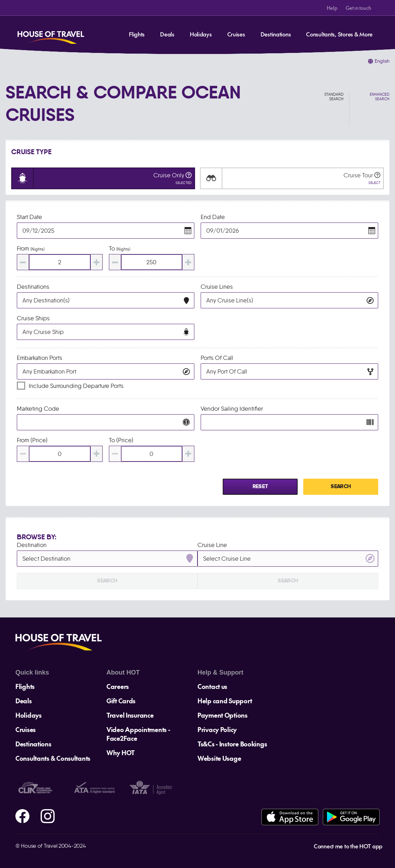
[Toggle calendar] (106, 231)
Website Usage (219, 758)
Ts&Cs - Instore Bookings (232, 744)
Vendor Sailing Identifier (232, 409)
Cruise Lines (217, 287)
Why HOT (121, 753)
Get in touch (358, 8)
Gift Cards (121, 701)
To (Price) (121, 440)
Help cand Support (225, 701)
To (120, 248)
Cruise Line (212, 545)
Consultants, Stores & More (339, 34)
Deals (167, 34)
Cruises (236, 34)
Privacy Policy (217, 729)
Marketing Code (38, 409)
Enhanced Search (380, 97)
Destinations (276, 34)
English (382, 61)
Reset (260, 487)
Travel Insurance (130, 715)
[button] (188, 231)
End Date (213, 217)
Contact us (212, 686)
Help (332, 8)
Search (341, 487)
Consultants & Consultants (53, 758)
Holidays (201, 34)
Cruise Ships (33, 318)
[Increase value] (96, 262)
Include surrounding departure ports (76, 386)
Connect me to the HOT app (348, 846)
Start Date (29, 217)
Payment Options (223, 715)
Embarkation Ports (40, 358)
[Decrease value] (23, 262)
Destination (32, 545)
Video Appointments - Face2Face (138, 734)
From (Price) (32, 440)
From (31, 248)
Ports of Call (217, 358)
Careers (118, 686)
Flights (137, 34)
